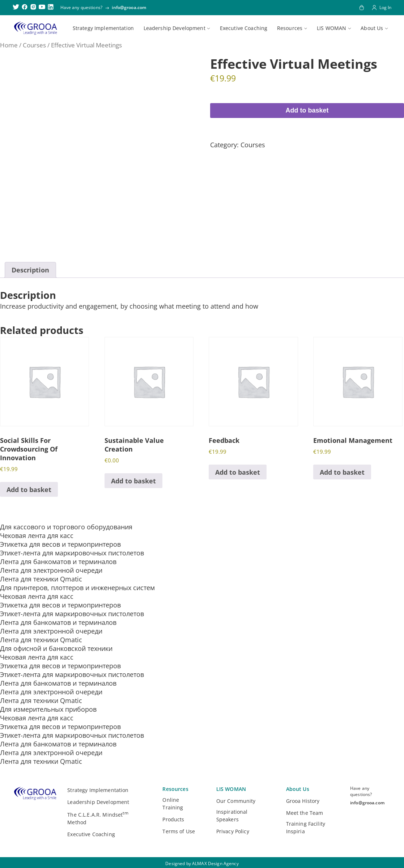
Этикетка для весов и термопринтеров (60, 544)
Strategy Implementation (103, 28)
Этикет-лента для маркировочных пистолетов (72, 553)
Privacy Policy (233, 831)
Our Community (236, 801)
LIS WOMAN (331, 28)
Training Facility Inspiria (306, 827)
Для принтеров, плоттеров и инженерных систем (77, 588)
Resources (290, 28)
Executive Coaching (244, 28)
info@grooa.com (129, 7)
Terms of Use (179, 831)
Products (173, 819)
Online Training (173, 804)
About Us (372, 28)
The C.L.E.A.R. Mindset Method (98, 818)
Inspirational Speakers (232, 816)
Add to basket (307, 110)
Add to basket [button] (29, 490)
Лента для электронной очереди (51, 570)
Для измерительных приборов (48, 709)
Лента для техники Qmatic (41, 579)
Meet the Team (305, 813)
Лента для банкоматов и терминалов (58, 562)
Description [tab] (30, 270)
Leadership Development (175, 28)
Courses (34, 45)
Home (9, 45)
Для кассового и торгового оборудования (66, 527)
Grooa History (303, 801)
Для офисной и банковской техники (56, 648)
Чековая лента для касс (37, 535)
